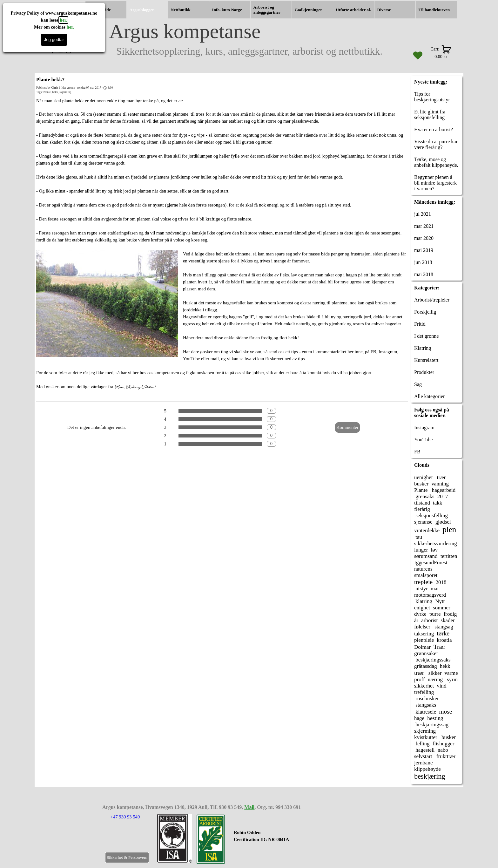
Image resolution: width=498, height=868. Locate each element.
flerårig (422, 509)
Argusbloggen (142, 10)
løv (434, 550)
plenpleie (424, 640)
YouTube (423, 440)
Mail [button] (249, 807)
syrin (452, 679)
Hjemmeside (100, 10)
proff (420, 679)
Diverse (384, 10)
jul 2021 (423, 214)
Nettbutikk (181, 10)
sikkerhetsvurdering (436, 543)
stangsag (443, 627)
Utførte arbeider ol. (353, 10)
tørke (443, 633)
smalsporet (426, 575)
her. (63, 20)
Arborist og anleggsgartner (267, 10)
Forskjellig (425, 312)
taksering (424, 634)
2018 (441, 582)
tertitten (449, 556)
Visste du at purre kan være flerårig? (436, 144)
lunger (421, 550)
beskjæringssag (431, 725)
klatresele (425, 712)
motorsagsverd (430, 595)
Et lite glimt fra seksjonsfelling (430, 115)
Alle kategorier (429, 396)
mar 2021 (424, 226)
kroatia (444, 640)
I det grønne (426, 336)
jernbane (423, 763)
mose (445, 712)
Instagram (424, 427)
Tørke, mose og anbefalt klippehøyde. (436, 162)
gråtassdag (426, 666)
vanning (440, 484)
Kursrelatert (426, 360)
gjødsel (443, 522)
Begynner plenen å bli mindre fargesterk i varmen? (435, 183)
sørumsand (426, 556)
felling (422, 744)
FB (417, 452)
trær (441, 477)
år (416, 620)
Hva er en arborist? (434, 129)
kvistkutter (426, 737)
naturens (423, 569)
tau (418, 537)
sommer (442, 608)
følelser (422, 627)
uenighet (423, 477)
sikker (434, 673)
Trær (439, 647)
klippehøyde (427, 769)
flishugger (444, 744)
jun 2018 (423, 262)
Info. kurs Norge (227, 10)
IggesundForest (431, 563)
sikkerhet (424, 686)
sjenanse (423, 522)
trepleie (423, 582)
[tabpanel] (273, 839)
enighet (422, 608)
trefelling (424, 692)
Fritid (420, 324)
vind (441, 686)
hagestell (424, 750)
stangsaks (425, 705)
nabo (443, 750)
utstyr (421, 589)
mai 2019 (424, 250)
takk (437, 503)
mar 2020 (424, 238)
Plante (47, 92)
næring (435, 679)
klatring (423, 601)
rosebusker (427, 698)
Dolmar (422, 647)
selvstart (423, 756)
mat (435, 589)
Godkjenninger (309, 10)
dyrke (420, 614)
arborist (429, 620)
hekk (55, 92)
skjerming (65, 92)
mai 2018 (424, 274)
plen (449, 529)
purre (435, 614)
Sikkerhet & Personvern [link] (127, 857)
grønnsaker (426, 653)
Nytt (440, 601)
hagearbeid (443, 490)
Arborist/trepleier (432, 300)
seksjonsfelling (431, 515)
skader (448, 620)
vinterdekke (427, 530)
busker (421, 484)
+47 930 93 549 (125, 817)
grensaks (424, 496)
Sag (418, 384)
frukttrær (445, 756)
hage (419, 718)
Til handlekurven (434, 10)
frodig (450, 614)
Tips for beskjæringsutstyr (432, 97)
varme (451, 673)
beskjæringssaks (432, 660)
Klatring (423, 348)
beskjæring (430, 776)
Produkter (424, 372)
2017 (443, 496)
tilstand (422, 503)
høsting (435, 718)
